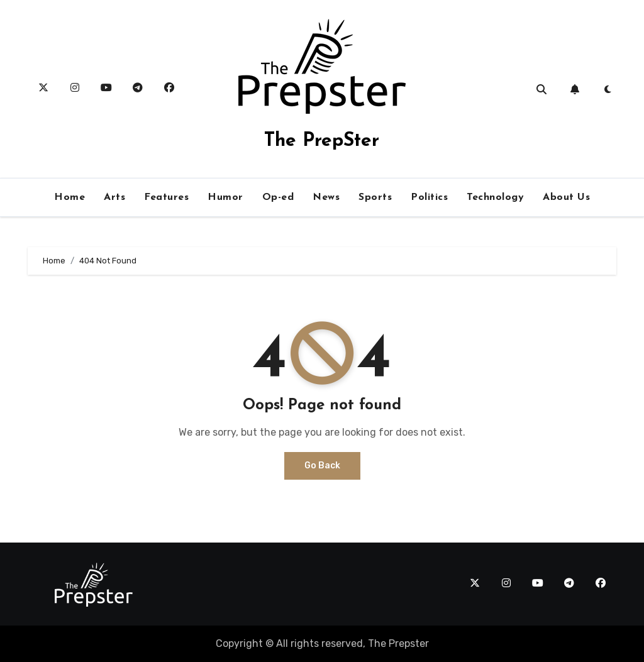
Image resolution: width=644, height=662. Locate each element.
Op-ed (278, 197)
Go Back (322, 466)
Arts (114, 197)
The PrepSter (322, 141)
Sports (375, 197)
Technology (495, 197)
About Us (566, 197)
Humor (225, 197)
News (326, 197)
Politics (429, 197)
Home (69, 197)
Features (166, 197)
